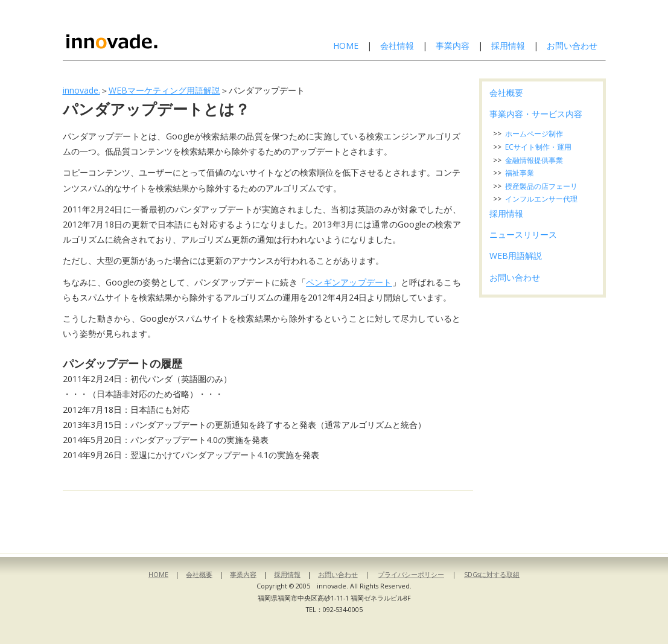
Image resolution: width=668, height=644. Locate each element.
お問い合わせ (572, 46)
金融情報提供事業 (534, 160)
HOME (346, 46)
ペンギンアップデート (349, 282)
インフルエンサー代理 (541, 199)
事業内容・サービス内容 (536, 114)
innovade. (81, 90)
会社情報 (397, 46)
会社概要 (506, 93)
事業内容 (453, 46)
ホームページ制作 (534, 134)
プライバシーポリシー (411, 574)
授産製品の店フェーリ (541, 186)
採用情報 (508, 46)
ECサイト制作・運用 (538, 147)
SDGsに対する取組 (492, 574)
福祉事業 (520, 173)
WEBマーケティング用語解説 (164, 90)
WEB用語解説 (516, 256)
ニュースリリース (523, 234)
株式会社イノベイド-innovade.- (143, 30)
